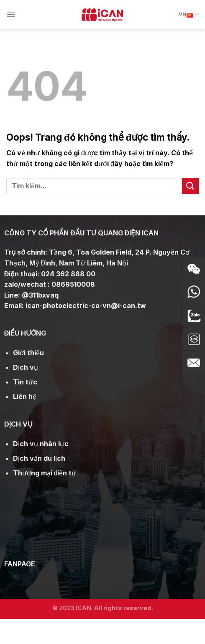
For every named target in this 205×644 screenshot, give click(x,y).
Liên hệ (25, 397)
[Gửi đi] (190, 186)
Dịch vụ (26, 367)
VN (189, 14)
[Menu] (11, 14)
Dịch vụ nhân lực (41, 444)
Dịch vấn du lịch (39, 458)
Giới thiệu (28, 353)
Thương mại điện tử (45, 473)
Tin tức (25, 382)
